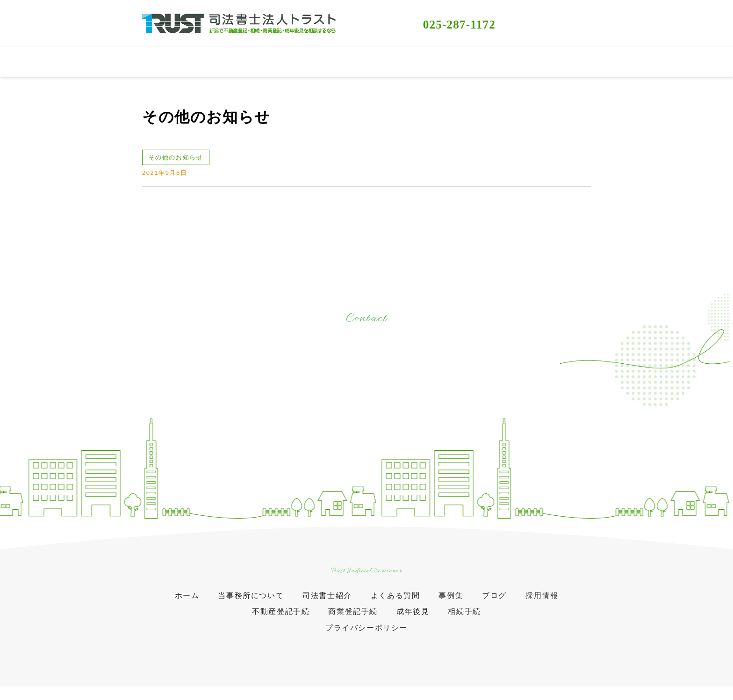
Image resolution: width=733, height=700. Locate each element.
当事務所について (251, 602)
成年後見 (413, 618)
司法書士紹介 (327, 602)
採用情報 (542, 602)
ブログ (494, 602)
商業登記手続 (353, 618)
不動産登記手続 (281, 618)
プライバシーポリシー (366, 634)
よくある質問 (395, 602)
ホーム (187, 602)
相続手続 (464, 618)
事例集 (451, 602)
